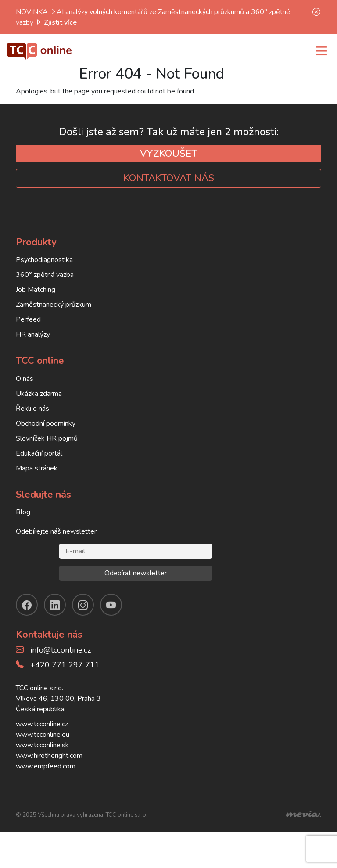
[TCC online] (39, 50)
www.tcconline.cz (42, 724)
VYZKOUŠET (168, 154)
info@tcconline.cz (61, 650)
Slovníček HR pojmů (47, 438)
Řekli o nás (32, 409)
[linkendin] (55, 605)
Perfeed (28, 319)
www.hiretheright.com (49, 756)
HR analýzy (33, 334)
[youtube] (111, 605)
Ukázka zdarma (39, 394)
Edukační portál (39, 453)
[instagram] (83, 605)
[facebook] (27, 605)
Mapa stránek (37, 468)
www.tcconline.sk (42, 745)
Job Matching (36, 290)
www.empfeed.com (46, 766)
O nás (25, 379)
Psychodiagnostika (44, 260)
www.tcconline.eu (43, 735)
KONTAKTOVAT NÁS (169, 178)
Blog (23, 512)
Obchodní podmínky (46, 423)
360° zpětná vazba (45, 275)
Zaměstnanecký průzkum (54, 305)
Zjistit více (60, 22)
